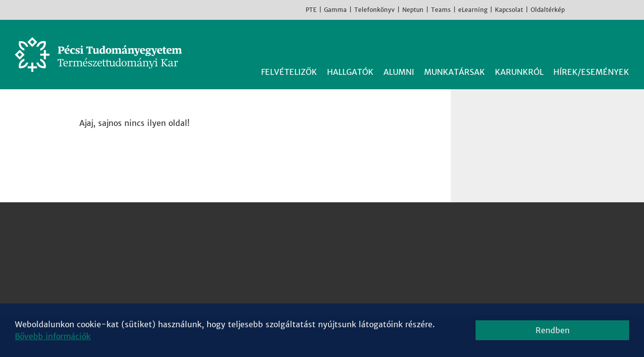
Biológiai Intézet (313, 223)
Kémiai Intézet (309, 259)
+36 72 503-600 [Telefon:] (125, 259)
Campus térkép (120, 295)
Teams (441, 10)
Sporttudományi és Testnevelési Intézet (358, 283)
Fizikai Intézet (307, 235)
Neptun (413, 10)
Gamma (335, 10)
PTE (311, 10)
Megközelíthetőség (128, 283)
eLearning (473, 10)
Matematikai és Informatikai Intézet (350, 271)
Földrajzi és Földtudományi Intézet (347, 247)
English (634, 9)
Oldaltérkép (548, 10)
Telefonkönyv (375, 10)
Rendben (553, 330)
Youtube (604, 9)
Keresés (623, 44)
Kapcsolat (509, 10)
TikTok (619, 9)
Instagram (590, 9)
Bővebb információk (53, 336)
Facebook (575, 9)
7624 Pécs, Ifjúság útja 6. (140, 247)
